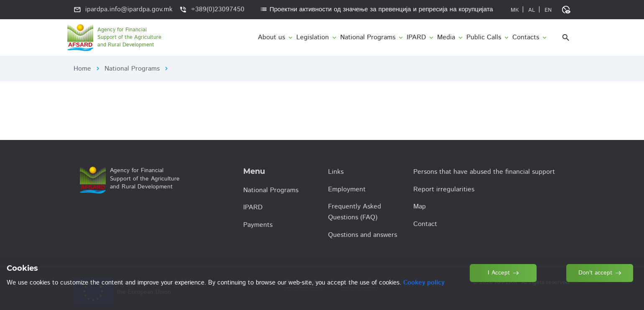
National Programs (132, 69)
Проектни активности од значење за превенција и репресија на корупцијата (377, 9)
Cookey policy (424, 283)
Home (82, 69)
